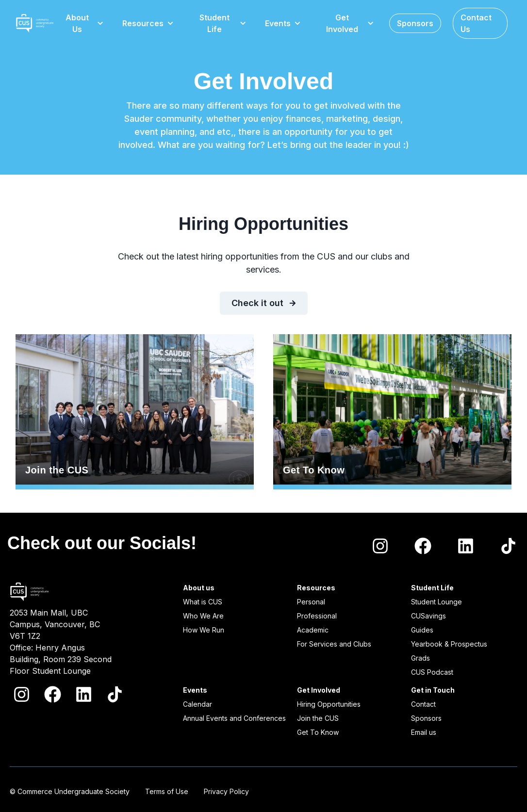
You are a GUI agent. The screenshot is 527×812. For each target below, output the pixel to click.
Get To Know (392, 412)
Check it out (264, 303)
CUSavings (428, 616)
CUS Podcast (432, 672)
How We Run (204, 630)
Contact (423, 704)
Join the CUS (135, 412)
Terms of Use (167, 791)
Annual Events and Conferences (234, 718)
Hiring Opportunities (329, 704)
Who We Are (203, 616)
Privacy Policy (226, 791)
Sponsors (426, 718)
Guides (422, 630)
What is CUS (203, 602)
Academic (313, 630)
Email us (424, 732)
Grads (420, 658)
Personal (311, 602)
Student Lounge (436, 602)
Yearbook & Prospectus (449, 644)
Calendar (198, 704)
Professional (317, 616)
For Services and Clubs (334, 644)
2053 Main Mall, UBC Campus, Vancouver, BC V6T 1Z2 (55, 624)
